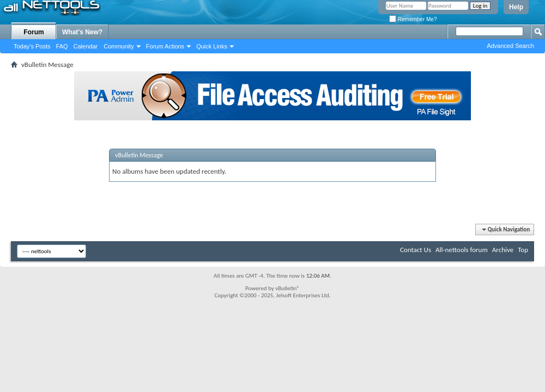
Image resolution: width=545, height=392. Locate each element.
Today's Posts (32, 46)
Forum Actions (165, 46)
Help (516, 7)
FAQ (62, 46)
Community (119, 46)
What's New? (82, 32)
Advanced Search (510, 46)
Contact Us (416, 250)
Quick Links (212, 46)
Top (523, 250)
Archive (503, 250)
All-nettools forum (462, 250)
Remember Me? (413, 19)
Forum (34, 32)
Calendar (86, 46)
